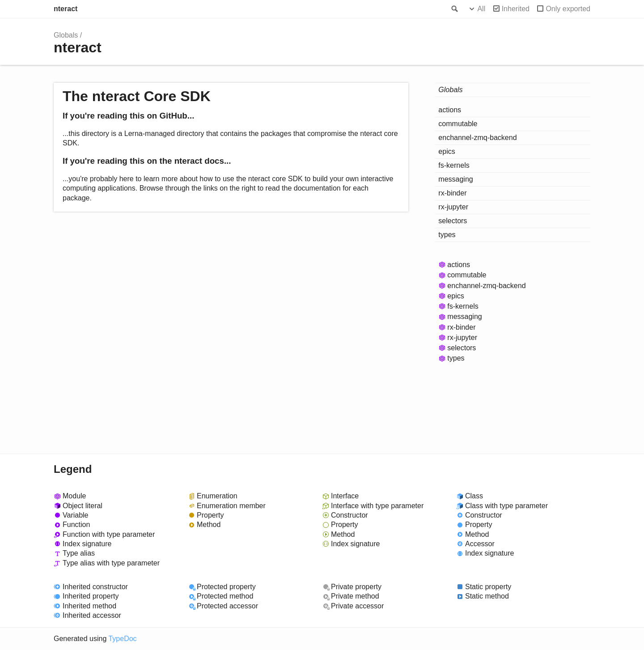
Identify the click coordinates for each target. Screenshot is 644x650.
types (447, 235)
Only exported (568, 9)
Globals (66, 35)
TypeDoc (122, 639)
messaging (455, 179)
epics (447, 151)
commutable (458, 124)
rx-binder (452, 193)
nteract (66, 9)
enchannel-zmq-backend (477, 138)
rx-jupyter (453, 207)
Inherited (516, 9)
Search (454, 9)
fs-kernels (454, 165)
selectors (453, 221)
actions (450, 110)
